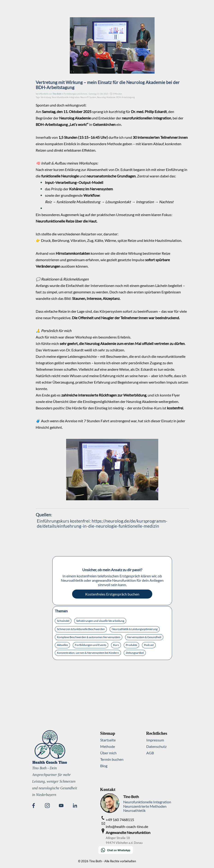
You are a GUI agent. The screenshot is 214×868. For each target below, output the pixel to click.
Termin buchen (112, 759)
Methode (108, 746)
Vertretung (46, 97)
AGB (150, 753)
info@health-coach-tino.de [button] (127, 826)
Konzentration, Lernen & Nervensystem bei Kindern (88, 653)
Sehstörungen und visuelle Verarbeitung (100, 621)
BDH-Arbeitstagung (126, 97)
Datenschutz (156, 746)
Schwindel (63, 621)
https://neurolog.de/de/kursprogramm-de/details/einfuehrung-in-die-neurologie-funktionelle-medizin (102, 524)
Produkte (131, 645)
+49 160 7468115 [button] (120, 820)
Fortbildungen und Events (91, 645)
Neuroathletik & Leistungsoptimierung (135, 629)
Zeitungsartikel (135, 653)
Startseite (108, 740)
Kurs (116, 645)
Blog (104, 766)
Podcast (149, 645)
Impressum (155, 740)
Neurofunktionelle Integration (66, 97)
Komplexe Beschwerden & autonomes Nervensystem (89, 637)
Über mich (108, 753)
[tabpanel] (126, 789)
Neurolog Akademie (106, 97)
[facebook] (33, 805)
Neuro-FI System (88, 97)
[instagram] (47, 805)
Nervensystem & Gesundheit (144, 637)
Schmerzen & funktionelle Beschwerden (81, 629)
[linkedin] (75, 805)
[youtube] (61, 805)
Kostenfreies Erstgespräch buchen (112, 594)
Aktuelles (62, 645)
